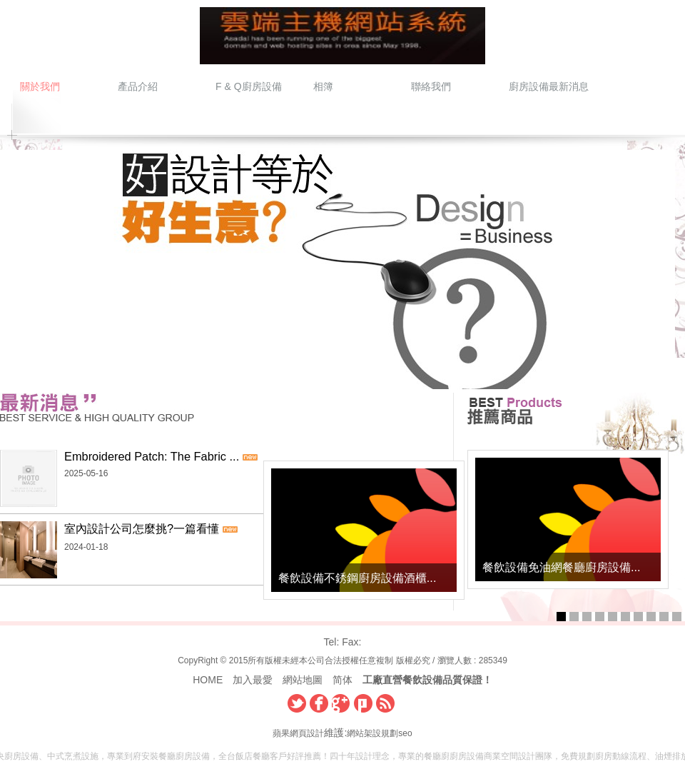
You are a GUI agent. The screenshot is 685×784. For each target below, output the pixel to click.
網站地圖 (303, 680)
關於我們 (40, 86)
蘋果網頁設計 (298, 733)
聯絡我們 (431, 86)
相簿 (323, 86)
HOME (208, 680)
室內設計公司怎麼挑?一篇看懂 (142, 528)
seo (405, 733)
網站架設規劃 (372, 733)
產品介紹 (138, 86)
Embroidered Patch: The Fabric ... (152, 456)
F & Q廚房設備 (249, 86)
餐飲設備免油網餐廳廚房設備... (562, 567)
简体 (342, 680)
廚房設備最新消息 (548, 86)
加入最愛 (253, 680)
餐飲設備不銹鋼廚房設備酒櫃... (352, 578)
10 (677, 617)
